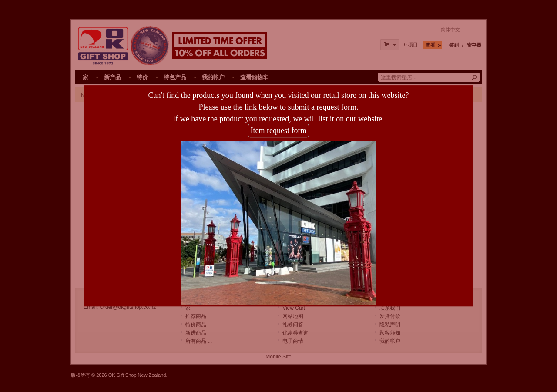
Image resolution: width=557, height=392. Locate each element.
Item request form (279, 128)
